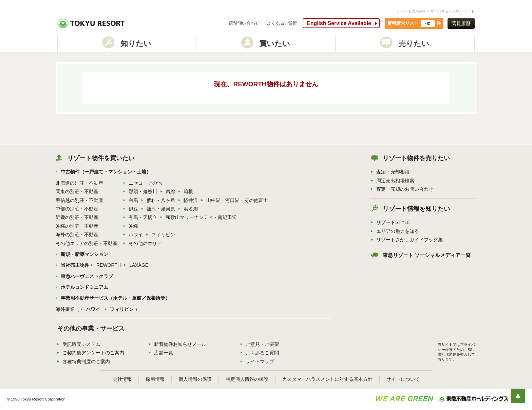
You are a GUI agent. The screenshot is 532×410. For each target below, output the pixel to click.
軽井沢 (191, 200)
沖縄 (133, 226)
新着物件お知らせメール (180, 344)
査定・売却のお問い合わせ (405, 189)
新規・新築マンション (84, 254)
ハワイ (136, 235)
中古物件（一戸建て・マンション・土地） (106, 172)
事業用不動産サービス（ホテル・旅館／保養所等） (115, 298)
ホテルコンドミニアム (84, 287)
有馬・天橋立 (143, 217)
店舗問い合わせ (244, 23)
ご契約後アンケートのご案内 (93, 353)
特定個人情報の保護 (247, 379)
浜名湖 (191, 209)
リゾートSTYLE (393, 222)
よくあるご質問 (282, 23)
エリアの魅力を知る (398, 231)
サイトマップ (260, 361)
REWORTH (109, 265)
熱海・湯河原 (161, 209)
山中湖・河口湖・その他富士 (237, 200)
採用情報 (155, 379)
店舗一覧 (164, 353)
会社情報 (122, 379)
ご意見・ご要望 (262, 344)
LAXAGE (139, 265)
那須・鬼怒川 (143, 191)
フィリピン (163, 235)
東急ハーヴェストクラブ (87, 276)
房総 (170, 191)
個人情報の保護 (195, 379)
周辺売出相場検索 (395, 181)
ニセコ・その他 (145, 183)
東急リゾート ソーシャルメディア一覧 (427, 255)
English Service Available (339, 23)
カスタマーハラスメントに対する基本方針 (327, 379)
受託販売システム (81, 344)
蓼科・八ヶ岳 (161, 200)
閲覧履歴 (461, 23)
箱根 (188, 191)
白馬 (133, 200)
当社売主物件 (75, 265)
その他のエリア (145, 243)
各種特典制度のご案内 (86, 361)
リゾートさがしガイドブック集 (410, 240)
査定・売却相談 (393, 172)
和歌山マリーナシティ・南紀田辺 (201, 217)
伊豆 (133, 209)
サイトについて (403, 379)
